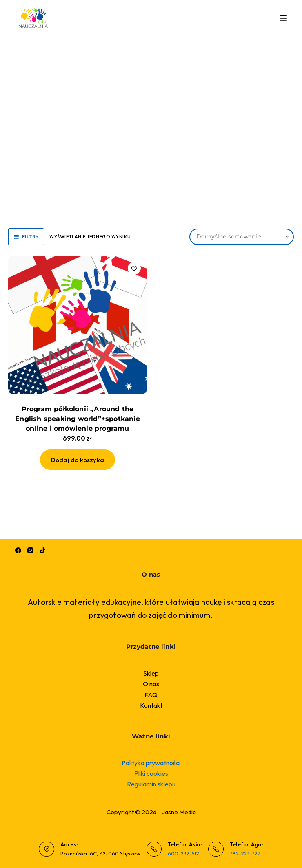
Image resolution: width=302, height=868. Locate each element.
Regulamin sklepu (151, 784)
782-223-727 (245, 853)
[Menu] (283, 18)
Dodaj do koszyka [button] (78, 460)
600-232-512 (183, 853)
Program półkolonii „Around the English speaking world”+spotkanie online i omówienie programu (78, 419)
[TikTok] (43, 550)
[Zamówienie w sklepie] (242, 237)
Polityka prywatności (151, 763)
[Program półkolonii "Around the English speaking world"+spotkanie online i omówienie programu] (78, 325)
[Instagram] (30, 550)
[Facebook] (18, 550)
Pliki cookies (151, 773)
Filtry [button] (26, 236)
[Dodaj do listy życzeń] (134, 268)
